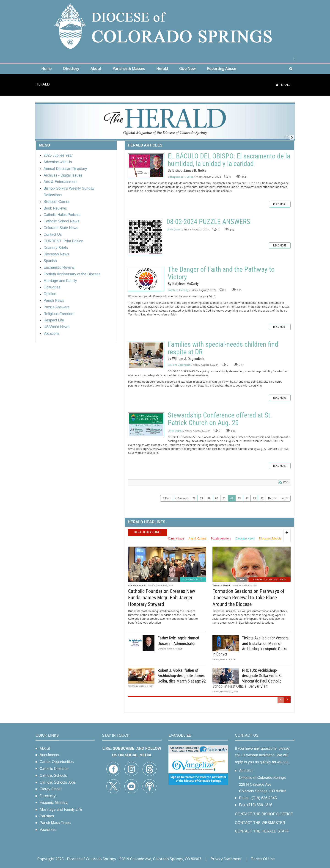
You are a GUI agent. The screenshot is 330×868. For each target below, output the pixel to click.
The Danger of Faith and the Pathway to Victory (146, 279)
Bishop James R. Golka (180, 177)
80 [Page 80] (217, 498)
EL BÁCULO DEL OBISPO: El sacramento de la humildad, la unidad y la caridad (146, 166)
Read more (280, 204)
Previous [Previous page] (183, 498)
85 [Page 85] (254, 498)
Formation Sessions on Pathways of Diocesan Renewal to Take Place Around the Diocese (248, 598)
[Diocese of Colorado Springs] (165, 26)
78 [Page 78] (201, 498)
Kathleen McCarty (178, 290)
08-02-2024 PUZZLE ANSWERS (146, 237)
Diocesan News (193, 579)
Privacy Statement (226, 859)
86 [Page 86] (262, 498)
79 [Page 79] (209, 498)
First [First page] (168, 498)
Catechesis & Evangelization (270, 579)
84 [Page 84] (247, 498)
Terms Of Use (263, 859)
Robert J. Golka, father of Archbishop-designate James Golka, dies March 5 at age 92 (182, 676)
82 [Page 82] (232, 498)
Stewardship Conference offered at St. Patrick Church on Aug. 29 (146, 425)
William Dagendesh (179, 365)
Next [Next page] (271, 498)
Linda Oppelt (174, 229)
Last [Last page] (283, 498)
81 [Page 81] (224, 498)
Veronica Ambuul (137, 585)
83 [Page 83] (239, 498)
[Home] (277, 85)
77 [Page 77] (194, 498)
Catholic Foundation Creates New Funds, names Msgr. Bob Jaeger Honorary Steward (162, 598)
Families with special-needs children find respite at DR (146, 355)
